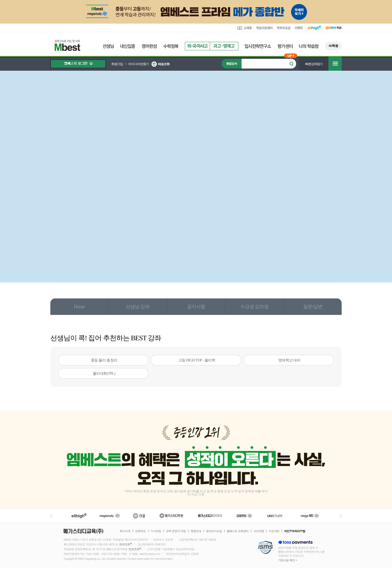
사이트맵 (259, 531)
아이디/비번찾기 (138, 64)
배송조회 (164, 64)
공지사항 (196, 307)
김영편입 (244, 516)
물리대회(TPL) (104, 374)
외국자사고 (197, 46)
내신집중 (128, 46)
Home (79, 307)
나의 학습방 (309, 46)
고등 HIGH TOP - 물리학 (197, 360)
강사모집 (156, 531)
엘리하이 (79, 516)
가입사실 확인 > (288, 560)
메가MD (310, 516)
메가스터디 (110, 516)
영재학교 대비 (289, 360)
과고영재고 (224, 46)
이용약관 (274, 531)
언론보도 (140, 531)
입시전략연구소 (258, 46)
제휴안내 (196, 531)
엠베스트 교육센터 (237, 531)
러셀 (139, 516)
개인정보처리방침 (295, 531)
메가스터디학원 (171, 516)
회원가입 (117, 64)
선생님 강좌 (138, 307)
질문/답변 (313, 307)
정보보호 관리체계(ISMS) (266, 548)
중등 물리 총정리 (104, 360)
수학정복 (171, 46)
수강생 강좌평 (254, 307)
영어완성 (149, 46)
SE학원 (333, 46)
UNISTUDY (278, 516)
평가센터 (285, 46)
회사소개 (125, 531)
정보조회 (125, 544)
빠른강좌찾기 (314, 64)
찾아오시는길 (214, 531)
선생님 (108, 46)
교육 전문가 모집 (176, 531)
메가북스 (210, 516)
